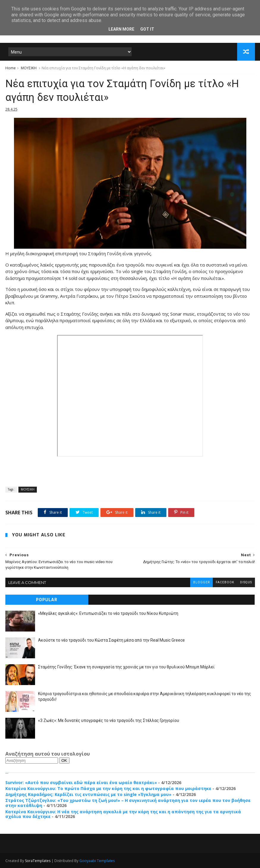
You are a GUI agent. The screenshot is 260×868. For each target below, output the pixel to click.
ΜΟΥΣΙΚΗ (29, 68)
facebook (225, 582)
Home (11, 68)
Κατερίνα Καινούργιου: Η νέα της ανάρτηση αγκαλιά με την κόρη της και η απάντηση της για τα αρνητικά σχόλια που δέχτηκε (123, 814)
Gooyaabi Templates (97, 861)
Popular (47, 600)
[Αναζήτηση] (32, 760)
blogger (201, 582)
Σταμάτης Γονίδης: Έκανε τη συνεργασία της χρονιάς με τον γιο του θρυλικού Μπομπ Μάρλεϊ (126, 667)
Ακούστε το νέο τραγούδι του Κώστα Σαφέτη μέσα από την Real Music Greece (111, 640)
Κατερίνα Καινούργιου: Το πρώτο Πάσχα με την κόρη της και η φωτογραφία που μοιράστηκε (108, 788)
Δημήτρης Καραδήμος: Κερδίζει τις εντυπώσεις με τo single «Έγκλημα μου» (88, 794)
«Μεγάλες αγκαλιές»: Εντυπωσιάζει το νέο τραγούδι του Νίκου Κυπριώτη (108, 613)
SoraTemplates (38, 861)
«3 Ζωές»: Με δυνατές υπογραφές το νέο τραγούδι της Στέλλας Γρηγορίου (109, 720)
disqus (246, 582)
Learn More (121, 29)
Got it (147, 29)
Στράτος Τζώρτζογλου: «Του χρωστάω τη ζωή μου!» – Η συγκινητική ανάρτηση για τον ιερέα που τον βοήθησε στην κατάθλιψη (128, 803)
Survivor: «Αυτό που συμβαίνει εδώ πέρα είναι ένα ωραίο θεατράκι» (81, 782)
